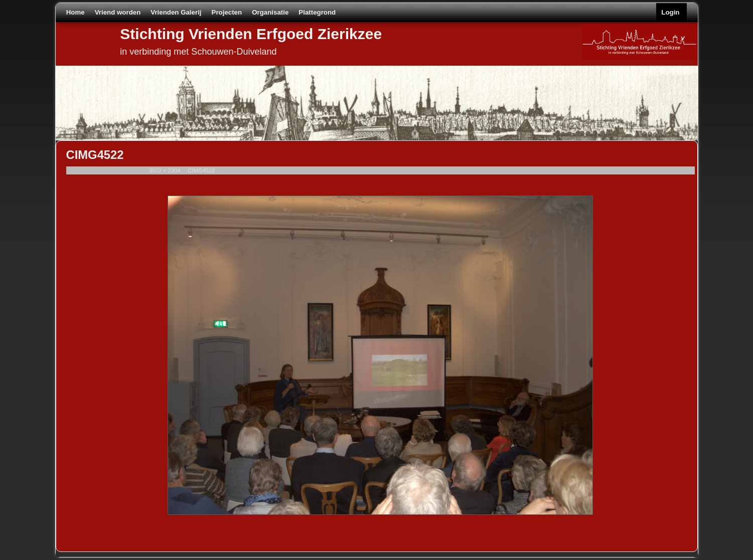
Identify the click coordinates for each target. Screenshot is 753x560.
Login (670, 12)
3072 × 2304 (165, 170)
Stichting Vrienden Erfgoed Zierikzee (251, 34)
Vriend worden (118, 12)
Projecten (227, 12)
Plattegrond (317, 12)
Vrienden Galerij (176, 12)
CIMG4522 (201, 170)
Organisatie (270, 12)
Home (76, 12)
